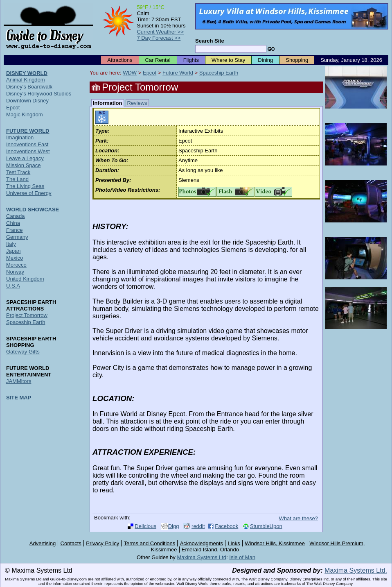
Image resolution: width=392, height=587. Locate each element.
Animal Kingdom (26, 80)
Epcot (150, 73)
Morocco (16, 265)
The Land (17, 179)
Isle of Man (242, 557)
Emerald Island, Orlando (210, 550)
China (13, 223)
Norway (15, 272)
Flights (191, 60)
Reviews (137, 103)
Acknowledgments (202, 543)
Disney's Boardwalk (29, 87)
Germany (17, 237)
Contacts (71, 543)
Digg (174, 526)
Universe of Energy (29, 193)
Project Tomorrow (27, 315)
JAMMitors (19, 381)
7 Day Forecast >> (159, 38)
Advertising (43, 543)
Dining (265, 60)
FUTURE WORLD (28, 131)
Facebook (226, 526)
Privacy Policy (103, 543)
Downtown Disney (27, 101)
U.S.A (13, 286)
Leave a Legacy (25, 158)
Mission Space (24, 165)
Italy (11, 244)
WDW (130, 73)
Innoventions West (28, 151)
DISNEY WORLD (27, 73)
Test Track (18, 172)
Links (234, 543)
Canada (16, 216)
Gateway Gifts (23, 352)
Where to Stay (228, 60)
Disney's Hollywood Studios (39, 94)
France (14, 230)
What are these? (299, 518)
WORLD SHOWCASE (33, 210)
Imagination (20, 137)
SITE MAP (19, 398)
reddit (198, 526)
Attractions (120, 60)
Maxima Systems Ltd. (356, 570)
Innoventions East (27, 144)
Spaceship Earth (219, 73)
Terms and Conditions (150, 543)
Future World (178, 73)
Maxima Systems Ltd (202, 557)
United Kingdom (25, 279)
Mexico (15, 258)
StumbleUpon (266, 526)
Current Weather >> (160, 32)
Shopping (297, 60)
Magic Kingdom (25, 114)
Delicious (145, 526)
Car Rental (158, 60)
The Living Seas (25, 186)
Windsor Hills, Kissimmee (275, 543)
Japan (13, 251)
